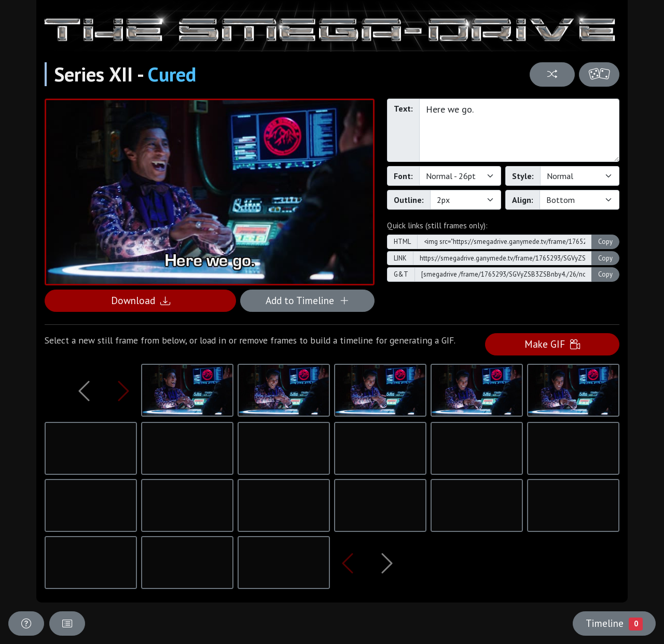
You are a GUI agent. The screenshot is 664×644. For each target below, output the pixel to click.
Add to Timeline (307, 300)
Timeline (614, 623)
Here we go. (519, 130)
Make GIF (552, 344)
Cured (172, 74)
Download (141, 300)
